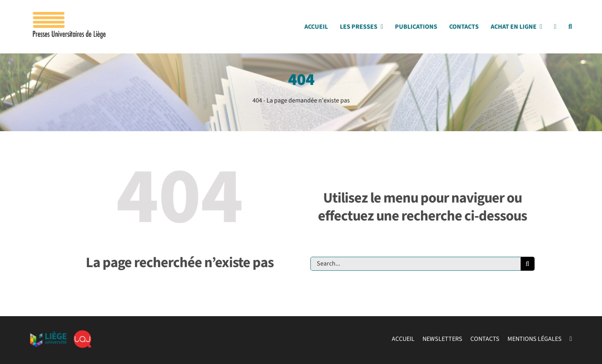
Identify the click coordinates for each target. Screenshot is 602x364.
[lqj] (82, 333)
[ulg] (48, 334)
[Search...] (415, 264)
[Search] (570, 29)
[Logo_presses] (70, 15)
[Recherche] (528, 264)
